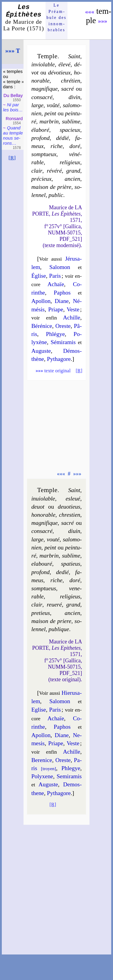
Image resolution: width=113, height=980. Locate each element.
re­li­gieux (70, 162)
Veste (73, 309)
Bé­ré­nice (42, 326)
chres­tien (70, 515)
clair (37, 171)
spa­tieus (71, 564)
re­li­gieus (70, 596)
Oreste (63, 326)
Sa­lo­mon (60, 267)
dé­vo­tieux (59, 73)
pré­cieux (41, 179)
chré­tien (71, 81)
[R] (12, 158)
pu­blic (56, 195)
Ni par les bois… (13, 107)
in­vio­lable (43, 64)
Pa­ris (55, 276)
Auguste (41, 351)
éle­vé (64, 64)
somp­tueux (44, 154)
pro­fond (41, 138)
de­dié (62, 572)
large (37, 105)
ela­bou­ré (42, 564)
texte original (53, 371)
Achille (72, 318)
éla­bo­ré (40, 130)
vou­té (53, 539)
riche (57, 146)
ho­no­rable (43, 515)
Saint (74, 56)
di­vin (74, 97)
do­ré (75, 146)
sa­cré (67, 89)
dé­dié (62, 138)
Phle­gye (71, 768)
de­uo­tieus (69, 507)
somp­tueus (44, 588)
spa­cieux (70, 130)
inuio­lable (43, 499)
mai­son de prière (51, 187)
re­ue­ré (54, 605)
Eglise (39, 710)
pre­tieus (41, 613)
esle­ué (73, 499)
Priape (56, 309)
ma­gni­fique (44, 89)
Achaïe (56, 284)
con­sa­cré (42, 97)
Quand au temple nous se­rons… (13, 135)
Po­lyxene (42, 776)
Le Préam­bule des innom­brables (56, 18)
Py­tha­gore (59, 359)
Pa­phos (62, 293)
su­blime (71, 121)
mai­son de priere (51, 621)
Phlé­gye (55, 334)
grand (73, 171)
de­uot (38, 507)
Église (39, 276)
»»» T (13, 51)
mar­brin (49, 121)
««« (90, 12)
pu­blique (59, 629)
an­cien (72, 179)
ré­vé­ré (54, 171)
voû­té (53, 105)
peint (50, 113)
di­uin (74, 531)
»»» (103, 21)
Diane (62, 301)
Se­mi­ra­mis (69, 776)
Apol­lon (41, 301)
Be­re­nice (42, 760)
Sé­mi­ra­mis (63, 342)
